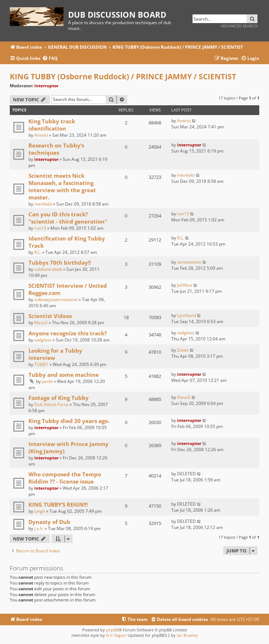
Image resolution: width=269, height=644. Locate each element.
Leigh (40, 511)
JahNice (185, 285)
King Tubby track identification (52, 125)
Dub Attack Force (51, 404)
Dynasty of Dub (49, 522)
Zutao (183, 350)
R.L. (38, 252)
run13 (40, 228)
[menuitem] (50, 59)
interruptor (46, 86)
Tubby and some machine (64, 375)
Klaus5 (41, 323)
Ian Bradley (187, 635)
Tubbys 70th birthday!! (60, 263)
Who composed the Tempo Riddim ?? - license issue (65, 478)
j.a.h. (39, 528)
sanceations (189, 262)
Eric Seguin (116, 635)
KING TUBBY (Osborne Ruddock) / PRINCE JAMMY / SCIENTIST (123, 76)
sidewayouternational (56, 299)
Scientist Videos (50, 316)
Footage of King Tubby (59, 398)
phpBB (112, 630)
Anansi (41, 135)
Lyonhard (186, 315)
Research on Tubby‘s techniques (56, 149)
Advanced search (239, 26)
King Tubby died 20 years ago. (69, 421)
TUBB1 (41, 364)
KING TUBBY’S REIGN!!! (58, 504)
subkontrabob (48, 269)
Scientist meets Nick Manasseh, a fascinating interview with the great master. (62, 186)
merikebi (43, 204)
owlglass (43, 340)
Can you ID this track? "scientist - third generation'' (68, 218)
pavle (47, 381)
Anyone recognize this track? (68, 333)
